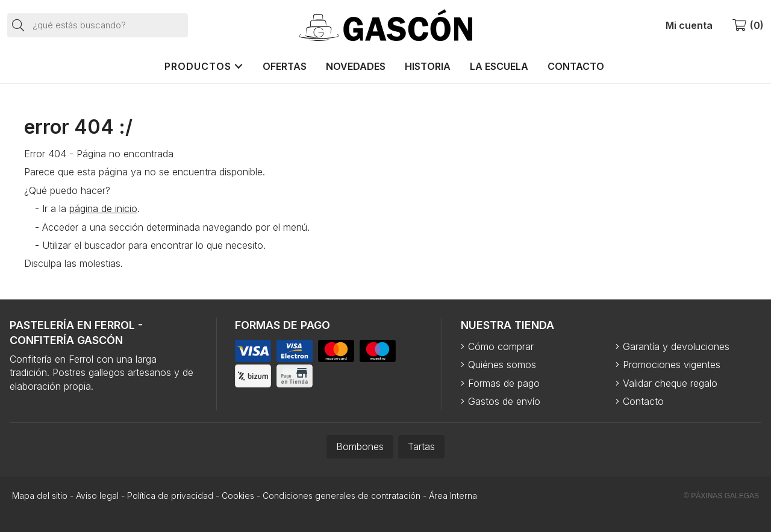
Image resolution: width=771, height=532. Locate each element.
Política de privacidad (170, 496)
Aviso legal (97, 496)
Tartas (421, 446)
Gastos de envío (504, 401)
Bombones (360, 446)
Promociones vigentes (672, 365)
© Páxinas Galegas (721, 496)
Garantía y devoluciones (676, 346)
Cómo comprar (501, 346)
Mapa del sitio (40, 496)
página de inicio (103, 208)
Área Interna (453, 496)
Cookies (238, 496)
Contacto (643, 401)
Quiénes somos (502, 365)
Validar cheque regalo (670, 383)
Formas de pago (504, 383)
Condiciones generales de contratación (342, 496)
